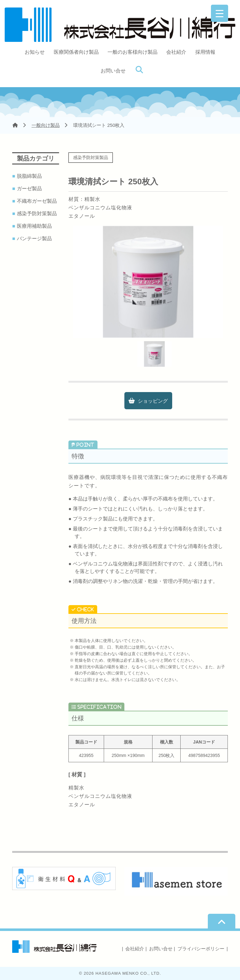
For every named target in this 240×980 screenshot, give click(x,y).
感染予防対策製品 (38, 214)
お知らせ (35, 52)
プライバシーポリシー (201, 949)
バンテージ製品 (35, 239)
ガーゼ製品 (30, 189)
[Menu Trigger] (220, 13)
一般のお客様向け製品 (132, 52)
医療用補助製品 (35, 226)
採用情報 (205, 52)
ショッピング (153, 401)
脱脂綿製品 (30, 176)
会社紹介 (176, 52)
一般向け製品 (46, 125)
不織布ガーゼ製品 (38, 201)
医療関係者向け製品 (76, 52)
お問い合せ (113, 71)
